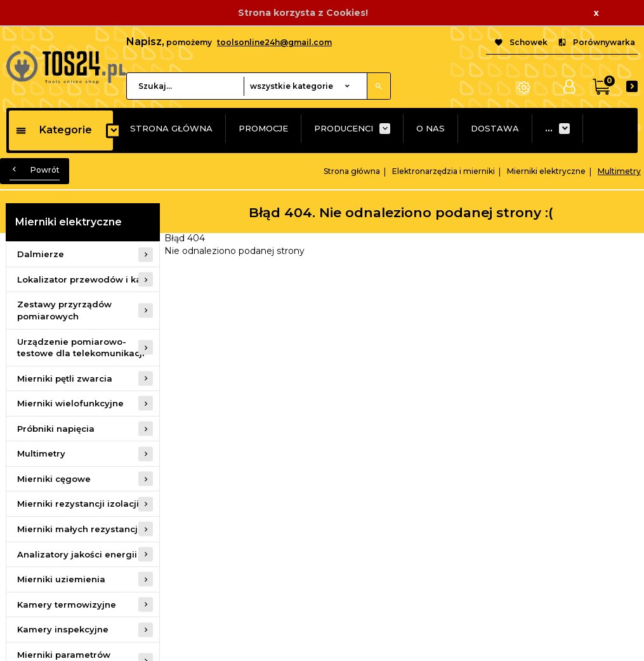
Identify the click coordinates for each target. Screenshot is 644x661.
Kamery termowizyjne (67, 604)
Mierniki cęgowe (54, 479)
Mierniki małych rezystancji (79, 529)
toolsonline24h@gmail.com (274, 42)
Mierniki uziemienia (61, 579)
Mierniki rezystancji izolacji (78, 504)
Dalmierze (41, 254)
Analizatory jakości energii (77, 554)
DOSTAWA (495, 128)
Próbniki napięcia (56, 429)
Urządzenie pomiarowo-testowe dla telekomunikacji (81, 348)
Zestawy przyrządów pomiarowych (64, 310)
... (549, 128)
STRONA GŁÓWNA (171, 128)
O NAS (430, 128)
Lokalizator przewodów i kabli (85, 279)
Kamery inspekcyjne (63, 629)
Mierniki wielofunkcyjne (70, 403)
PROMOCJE (263, 128)
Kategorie (54, 130)
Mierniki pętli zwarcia (65, 378)
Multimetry (41, 453)
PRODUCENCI (344, 128)
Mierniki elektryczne (69, 222)
